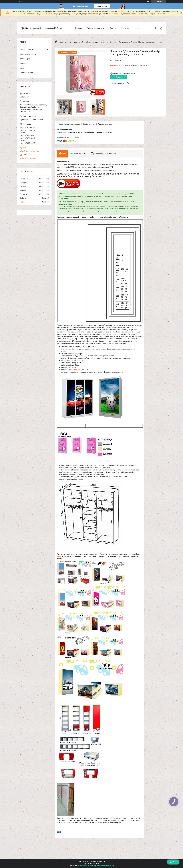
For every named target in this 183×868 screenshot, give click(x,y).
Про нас (113, 28)
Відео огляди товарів (28, 54)
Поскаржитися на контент (86, 866)
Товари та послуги (94, 28)
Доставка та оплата (28, 73)
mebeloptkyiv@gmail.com (29, 158)
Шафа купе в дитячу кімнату (97, 42)
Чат (173, 862)
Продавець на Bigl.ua (92, 864)
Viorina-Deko (77, 370)
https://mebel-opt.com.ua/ (30, 151)
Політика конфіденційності (105, 866)
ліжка (59, 556)
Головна (78, 28)
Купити (119, 77)
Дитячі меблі (79, 42)
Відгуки (23, 68)
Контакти (125, 28)
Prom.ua (103, 862)
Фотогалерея (25, 59)
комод (128, 470)
